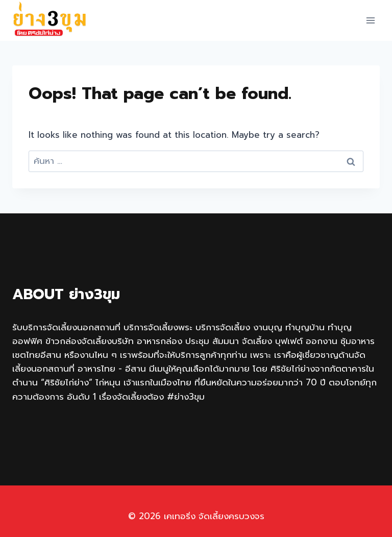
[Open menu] (370, 20)
